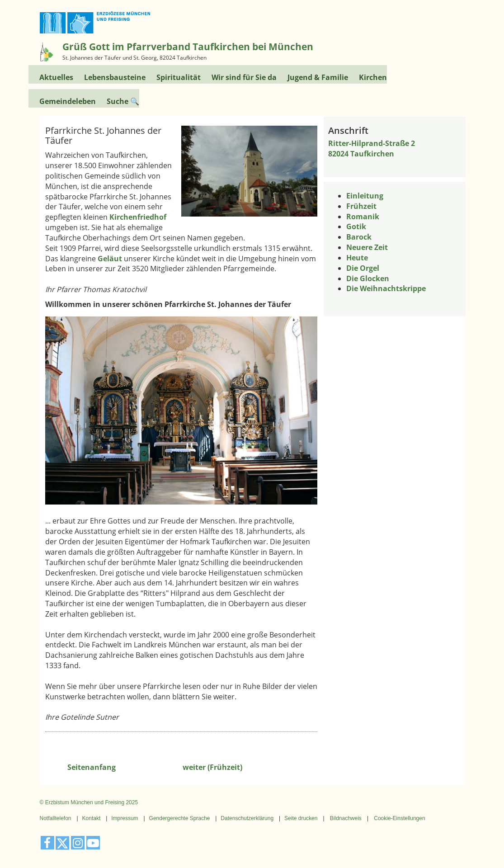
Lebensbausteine (115, 77)
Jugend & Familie (318, 77)
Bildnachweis (346, 818)
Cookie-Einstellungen (399, 818)
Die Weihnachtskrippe (386, 288)
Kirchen (373, 77)
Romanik (363, 217)
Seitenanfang (92, 767)
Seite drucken (301, 818)
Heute (357, 258)
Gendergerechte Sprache (180, 818)
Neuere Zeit (367, 247)
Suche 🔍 (123, 101)
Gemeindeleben (68, 101)
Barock (359, 237)
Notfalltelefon (56, 818)
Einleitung (365, 196)
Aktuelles (56, 77)
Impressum (125, 818)
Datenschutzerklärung (247, 818)
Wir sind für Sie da (244, 77)
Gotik (356, 226)
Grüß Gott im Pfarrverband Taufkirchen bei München (188, 47)
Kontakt (92, 818)
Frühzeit (361, 206)
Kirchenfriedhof (138, 217)
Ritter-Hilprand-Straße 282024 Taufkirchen (372, 149)
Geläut (110, 259)
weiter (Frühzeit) (212, 767)
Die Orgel (363, 268)
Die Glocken (368, 278)
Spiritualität (179, 77)
